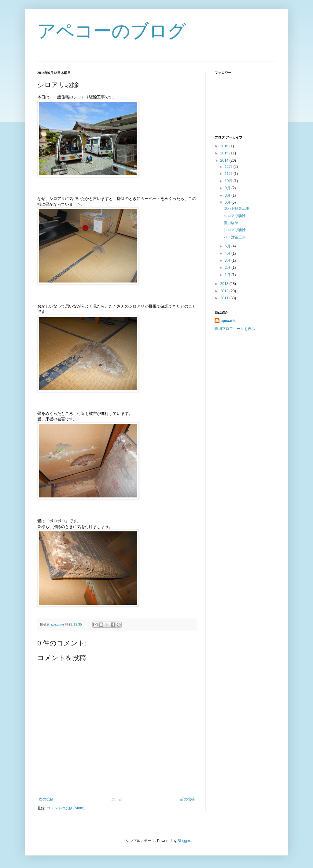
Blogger (184, 841)
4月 (228, 253)
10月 (229, 181)
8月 (228, 195)
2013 (225, 284)
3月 (228, 260)
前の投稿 (187, 799)
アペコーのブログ (112, 31)
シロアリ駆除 (237, 216)
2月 (228, 268)
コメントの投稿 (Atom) (66, 808)
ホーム (117, 799)
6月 (228, 202)
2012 (225, 291)
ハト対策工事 (235, 237)
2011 (225, 298)
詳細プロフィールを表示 (235, 329)
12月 (229, 167)
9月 (228, 188)
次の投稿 (46, 799)
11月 (229, 174)
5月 (228, 246)
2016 (225, 146)
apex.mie (228, 321)
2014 (225, 161)
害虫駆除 (231, 223)
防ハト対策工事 (237, 209)
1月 (228, 275)
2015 (225, 153)
